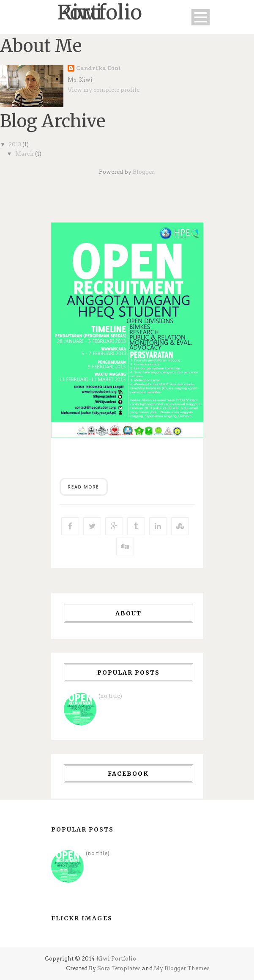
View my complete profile (104, 90)
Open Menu (201, 17)
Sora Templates (119, 968)
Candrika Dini (98, 68)
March (25, 154)
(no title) (110, 696)
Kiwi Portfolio (116, 959)
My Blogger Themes (182, 968)
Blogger (143, 172)
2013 (15, 144)
